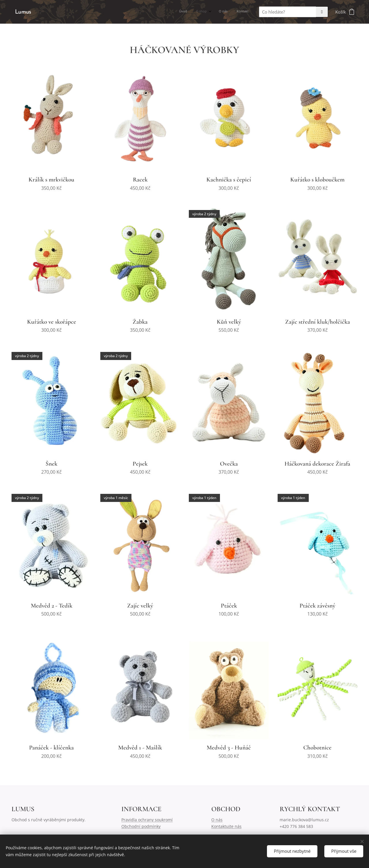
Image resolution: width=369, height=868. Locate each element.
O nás (217, 820)
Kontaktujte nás (226, 826)
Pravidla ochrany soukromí (147, 820)
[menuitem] (220, 12)
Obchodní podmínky (141, 826)
